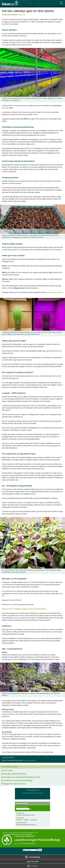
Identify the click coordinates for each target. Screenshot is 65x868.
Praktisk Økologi (32, 857)
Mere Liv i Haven (32, 861)
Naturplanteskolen (22, 823)
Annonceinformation (27, 834)
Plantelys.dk (21, 15)
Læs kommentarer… (30, 760)
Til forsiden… (11, 3)
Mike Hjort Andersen (11, 15)
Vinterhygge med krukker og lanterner (14, 784)
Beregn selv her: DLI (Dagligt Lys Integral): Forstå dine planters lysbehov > (25, 609)
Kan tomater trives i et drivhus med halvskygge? (17, 780)
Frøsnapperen (20, 813)
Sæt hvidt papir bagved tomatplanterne (14, 774)
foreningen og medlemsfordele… (29, 843)
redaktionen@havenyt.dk (14, 834)
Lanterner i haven (7, 771)
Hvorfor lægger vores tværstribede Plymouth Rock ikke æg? (21, 777)
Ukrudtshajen (20, 818)
